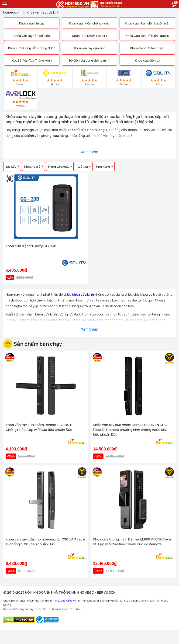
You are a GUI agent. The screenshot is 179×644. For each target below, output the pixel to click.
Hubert (55, 77)
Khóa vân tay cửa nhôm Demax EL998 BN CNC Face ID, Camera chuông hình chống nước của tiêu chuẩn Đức (130, 430)
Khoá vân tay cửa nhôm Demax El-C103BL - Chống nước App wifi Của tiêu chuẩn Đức (40, 427)
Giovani (124, 77)
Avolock (20, 99)
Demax (21, 77)
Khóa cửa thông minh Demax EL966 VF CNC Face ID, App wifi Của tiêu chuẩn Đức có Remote (132, 542)
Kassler (89, 77)
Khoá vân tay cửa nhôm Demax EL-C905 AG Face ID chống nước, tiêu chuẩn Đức (45, 542)
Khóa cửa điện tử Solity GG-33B (31, 246)
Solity (158, 77)
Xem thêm (89, 152)
